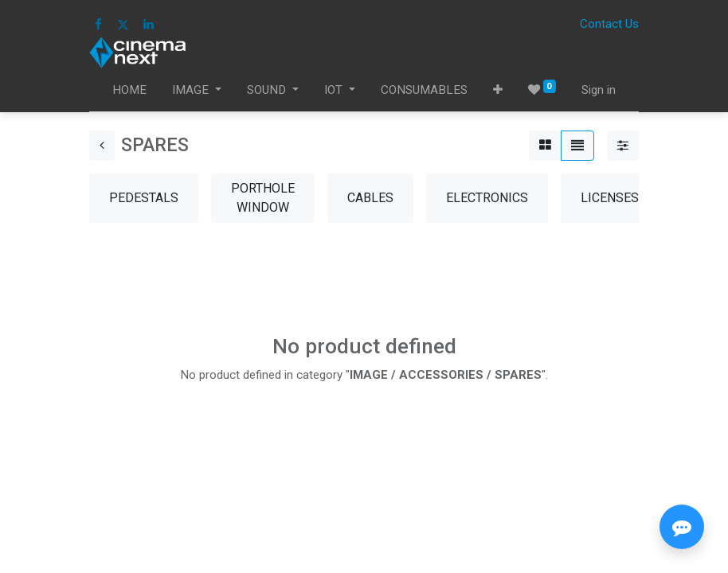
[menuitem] (129, 90)
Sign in (599, 90)
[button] (498, 90)
